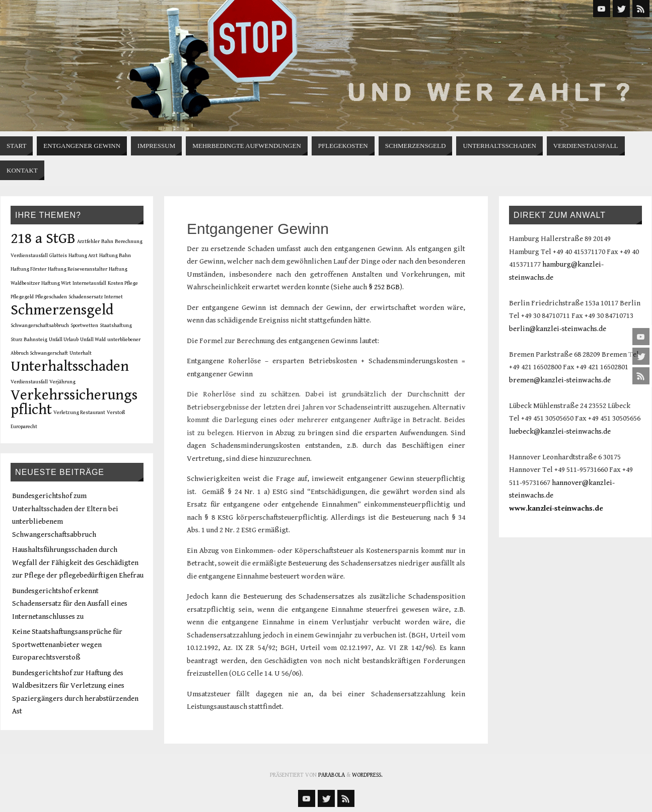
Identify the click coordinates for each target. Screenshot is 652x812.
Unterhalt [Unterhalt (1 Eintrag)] (81, 353)
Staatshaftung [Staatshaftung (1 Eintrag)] (116, 326)
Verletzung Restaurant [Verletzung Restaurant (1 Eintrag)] (79, 413)
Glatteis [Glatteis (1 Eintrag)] (58, 256)
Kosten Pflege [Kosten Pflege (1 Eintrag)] (123, 283)
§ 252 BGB (384, 287)
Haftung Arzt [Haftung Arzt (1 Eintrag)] (83, 256)
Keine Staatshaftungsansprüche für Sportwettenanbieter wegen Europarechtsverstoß (67, 644)
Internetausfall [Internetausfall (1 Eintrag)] (89, 283)
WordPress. (367, 775)
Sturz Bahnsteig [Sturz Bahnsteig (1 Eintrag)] (29, 340)
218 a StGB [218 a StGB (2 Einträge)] (43, 238)
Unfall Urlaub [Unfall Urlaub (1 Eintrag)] (64, 340)
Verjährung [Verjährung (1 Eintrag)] (62, 382)
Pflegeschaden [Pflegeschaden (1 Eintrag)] (51, 297)
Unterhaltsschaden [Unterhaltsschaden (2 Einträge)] (70, 366)
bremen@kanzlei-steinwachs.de (560, 380)
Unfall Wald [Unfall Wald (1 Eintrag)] (93, 340)
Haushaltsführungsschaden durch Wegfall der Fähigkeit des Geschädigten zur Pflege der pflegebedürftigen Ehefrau (78, 562)
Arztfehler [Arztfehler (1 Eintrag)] (88, 241)
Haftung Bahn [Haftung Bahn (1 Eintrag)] (115, 256)
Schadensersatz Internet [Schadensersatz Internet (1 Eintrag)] (96, 297)
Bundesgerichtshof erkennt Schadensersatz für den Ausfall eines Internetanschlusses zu (70, 604)
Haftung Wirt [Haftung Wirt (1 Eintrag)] (56, 283)
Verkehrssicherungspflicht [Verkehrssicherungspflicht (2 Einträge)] (74, 402)
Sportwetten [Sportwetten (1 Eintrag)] (84, 326)
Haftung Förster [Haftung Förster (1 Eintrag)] (28, 269)
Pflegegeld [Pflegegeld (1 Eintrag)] (22, 297)
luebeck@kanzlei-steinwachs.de (560, 431)
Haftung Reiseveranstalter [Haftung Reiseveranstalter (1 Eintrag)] (78, 269)
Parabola (332, 775)
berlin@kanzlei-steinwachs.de (558, 329)
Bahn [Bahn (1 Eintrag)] (107, 241)
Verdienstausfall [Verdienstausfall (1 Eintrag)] (29, 382)
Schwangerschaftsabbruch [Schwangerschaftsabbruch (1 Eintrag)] (40, 326)
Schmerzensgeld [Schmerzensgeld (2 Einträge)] (62, 310)
